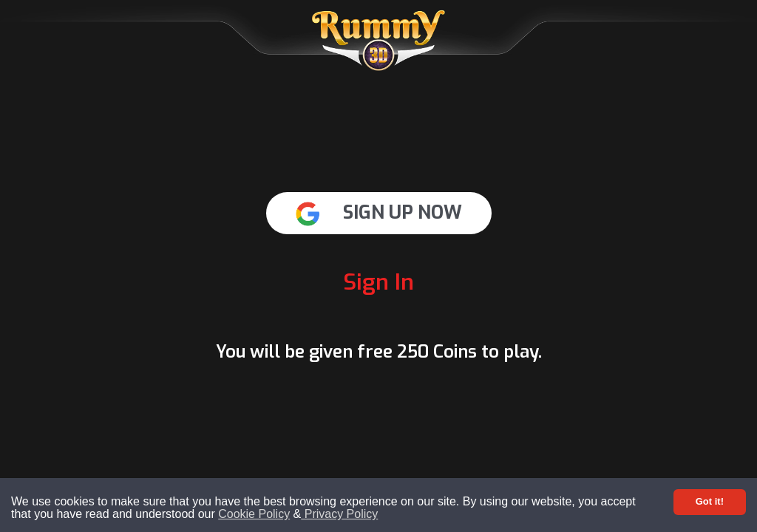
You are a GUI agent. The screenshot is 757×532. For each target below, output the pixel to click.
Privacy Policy (339, 514)
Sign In (378, 282)
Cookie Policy (254, 514)
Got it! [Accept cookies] (710, 501)
